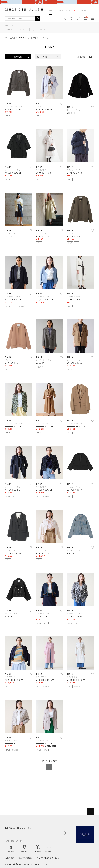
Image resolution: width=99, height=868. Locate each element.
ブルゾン (39, 106)
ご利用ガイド (24, 849)
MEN (68, 10)
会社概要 (11, 849)
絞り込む (18, 57)
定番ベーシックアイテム (39, 30)
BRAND (84, 10)
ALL (51, 10)
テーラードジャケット (75, 110)
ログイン (92, 10)
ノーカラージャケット (14, 106)
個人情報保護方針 (26, 858)
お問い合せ (49, 849)
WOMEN (59, 10)
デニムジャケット (74, 550)
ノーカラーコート (74, 297)
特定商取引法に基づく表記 (48, 858)
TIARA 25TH (11, 30)
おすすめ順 (42, 57)
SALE (76, 10)
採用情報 (38, 849)
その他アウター (42, 170)
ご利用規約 (10, 858)
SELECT (23, 30)
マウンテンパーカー (75, 170)
